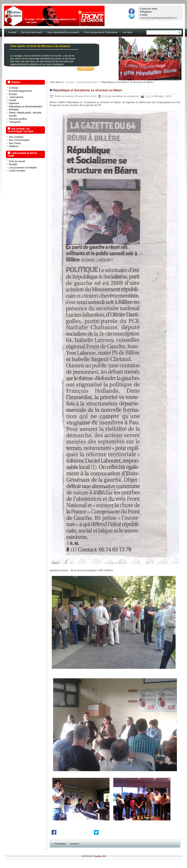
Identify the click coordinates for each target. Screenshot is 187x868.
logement (14, 103)
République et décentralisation (26, 106)
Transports (15, 122)
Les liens (127, 32)
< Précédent (59, 844)
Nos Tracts (15, 143)
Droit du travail (17, 161)
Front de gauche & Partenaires (101, 32)
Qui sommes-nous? (32, 32)
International (16, 97)
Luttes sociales (17, 171)
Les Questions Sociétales (23, 168)
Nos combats (16, 137)
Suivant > (75, 844)
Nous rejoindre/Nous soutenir (63, 32)
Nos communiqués (19, 140)
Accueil (12, 32)
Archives (14, 88)
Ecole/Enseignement (20, 91)
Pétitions (14, 146)
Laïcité (13, 100)
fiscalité (13, 164)
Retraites (14, 109)
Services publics (18, 119)
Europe (13, 94)
